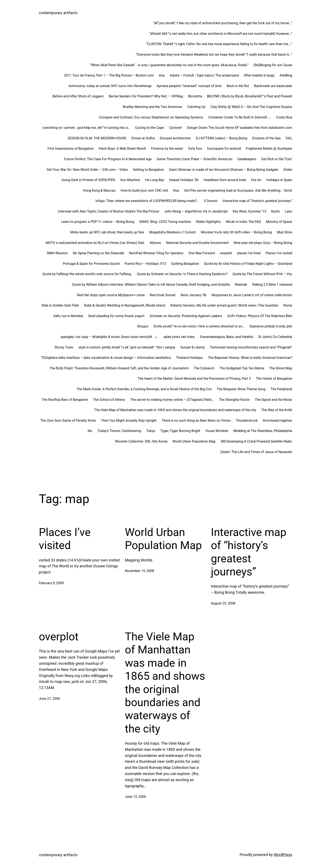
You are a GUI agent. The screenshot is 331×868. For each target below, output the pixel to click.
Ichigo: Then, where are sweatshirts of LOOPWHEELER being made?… (147, 201)
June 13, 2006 (136, 797)
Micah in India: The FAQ (243, 222)
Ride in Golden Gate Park (60, 305)
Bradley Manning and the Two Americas (153, 107)
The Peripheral (281, 389)
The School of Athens (109, 400)
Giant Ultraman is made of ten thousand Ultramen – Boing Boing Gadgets (224, 170)
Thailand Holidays (189, 358)
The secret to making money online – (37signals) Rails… (172, 400)
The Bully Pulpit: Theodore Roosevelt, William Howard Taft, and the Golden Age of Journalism (119, 368)
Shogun (143, 326)
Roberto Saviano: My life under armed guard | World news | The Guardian (224, 305)
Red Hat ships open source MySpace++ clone (111, 295)
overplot (226, 253)
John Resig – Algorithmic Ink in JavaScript (196, 211)
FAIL (289, 138)
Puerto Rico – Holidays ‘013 (145, 264)
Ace (162, 75)
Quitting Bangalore (185, 264)
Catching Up (196, 107)
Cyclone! (176, 128)
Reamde (241, 285)
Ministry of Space (279, 222)
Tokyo (151, 431)
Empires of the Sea (266, 138)
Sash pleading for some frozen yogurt (116, 316)
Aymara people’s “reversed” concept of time (189, 86)
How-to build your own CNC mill (144, 190)
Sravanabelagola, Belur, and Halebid (227, 337)
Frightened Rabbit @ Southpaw (269, 149)
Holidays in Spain (279, 180)
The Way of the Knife (277, 410)
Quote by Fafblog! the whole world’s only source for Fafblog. (87, 274)
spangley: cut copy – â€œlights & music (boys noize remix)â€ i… (109, 337)
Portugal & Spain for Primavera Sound (91, 264)
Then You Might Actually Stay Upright (129, 421)
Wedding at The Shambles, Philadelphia (263, 431)
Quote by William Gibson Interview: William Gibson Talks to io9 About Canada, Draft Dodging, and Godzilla (151, 285)
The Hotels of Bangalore (274, 379)
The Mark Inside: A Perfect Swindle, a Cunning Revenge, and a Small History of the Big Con (144, 389)
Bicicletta (195, 96)
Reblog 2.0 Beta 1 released (272, 285)
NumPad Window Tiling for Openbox (156, 253)
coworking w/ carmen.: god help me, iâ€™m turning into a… (86, 128)
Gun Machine (130, 180)
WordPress (283, 855)
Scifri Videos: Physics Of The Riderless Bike (260, 316)
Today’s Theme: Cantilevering (119, 431)
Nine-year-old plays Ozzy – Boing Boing (263, 243)
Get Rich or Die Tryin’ (277, 159)
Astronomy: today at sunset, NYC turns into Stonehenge (110, 86)
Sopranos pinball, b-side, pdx (271, 326)
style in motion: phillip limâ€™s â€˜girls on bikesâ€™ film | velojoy (127, 347)
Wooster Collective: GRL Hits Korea (141, 441)
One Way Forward (202, 253)
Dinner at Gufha (143, 138)
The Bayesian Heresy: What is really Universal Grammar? (250, 358)
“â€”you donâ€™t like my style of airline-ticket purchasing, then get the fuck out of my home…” (223, 23)
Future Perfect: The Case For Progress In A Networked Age (108, 159)
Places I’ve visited (279, 253)
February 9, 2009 (51, 583)
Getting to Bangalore (148, 170)
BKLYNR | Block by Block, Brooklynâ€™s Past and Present (250, 96)
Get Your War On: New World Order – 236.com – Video (87, 170)
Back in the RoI (238, 86)
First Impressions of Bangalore (71, 149)
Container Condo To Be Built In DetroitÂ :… (239, 117)
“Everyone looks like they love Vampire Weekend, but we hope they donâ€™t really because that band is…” (214, 55)
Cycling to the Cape (150, 128)
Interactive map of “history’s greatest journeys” (257, 201)
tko (90, 431)
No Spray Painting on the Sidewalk (98, 253)
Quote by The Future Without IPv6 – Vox (262, 274)
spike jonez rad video (179, 337)
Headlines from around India (225, 180)
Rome (288, 305)
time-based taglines (277, 421)
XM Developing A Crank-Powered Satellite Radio (256, 441)
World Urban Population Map (194, 441)
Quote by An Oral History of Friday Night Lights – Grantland (248, 264)
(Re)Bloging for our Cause (273, 65)
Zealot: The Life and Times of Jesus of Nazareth (256, 452)
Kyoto (276, 211)
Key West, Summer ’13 (250, 211)
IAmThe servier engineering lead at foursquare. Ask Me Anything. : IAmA (238, 190)
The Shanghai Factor (234, 400)
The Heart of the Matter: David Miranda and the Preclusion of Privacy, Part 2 (194, 379)
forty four (195, 149)
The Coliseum (204, 368)
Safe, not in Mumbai (68, 316)
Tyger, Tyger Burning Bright (180, 431)
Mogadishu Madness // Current (173, 232)
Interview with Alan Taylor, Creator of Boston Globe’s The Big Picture (109, 211)
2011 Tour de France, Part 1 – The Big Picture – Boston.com (109, 75)
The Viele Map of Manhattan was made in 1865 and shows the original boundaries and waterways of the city (175, 410)
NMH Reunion (57, 253)
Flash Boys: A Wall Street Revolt (122, 149)
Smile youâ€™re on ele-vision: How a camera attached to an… (199, 326)
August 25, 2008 (223, 603)
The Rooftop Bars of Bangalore (65, 400)
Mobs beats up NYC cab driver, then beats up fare (107, 232)
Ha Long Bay (155, 180)
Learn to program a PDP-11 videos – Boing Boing (98, 222)
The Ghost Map (281, 368)
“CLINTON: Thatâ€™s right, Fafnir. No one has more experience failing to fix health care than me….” (219, 44)
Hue (176, 190)
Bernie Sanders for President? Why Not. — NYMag (146, 96)
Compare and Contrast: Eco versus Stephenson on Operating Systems (151, 117)
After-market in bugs (259, 75)
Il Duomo (211, 201)
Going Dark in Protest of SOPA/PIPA (88, 180)
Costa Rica (284, 117)
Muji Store (285, 232)
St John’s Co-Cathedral (275, 337)
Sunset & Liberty (193, 347)
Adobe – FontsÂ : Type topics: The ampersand (204, 75)
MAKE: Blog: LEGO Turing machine (165, 222)
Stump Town (64, 347)
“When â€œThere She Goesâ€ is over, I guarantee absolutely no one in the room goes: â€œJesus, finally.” (169, 65)
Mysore (155, 243)
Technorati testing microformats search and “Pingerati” (251, 347)
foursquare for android (224, 149)
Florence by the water (167, 149)
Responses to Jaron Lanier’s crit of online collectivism (252, 295)
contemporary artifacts (58, 13)
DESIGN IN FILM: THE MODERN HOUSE (97, 138)
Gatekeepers (247, 159)
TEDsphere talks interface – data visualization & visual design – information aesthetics (106, 358)
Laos (288, 211)
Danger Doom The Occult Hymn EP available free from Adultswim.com (239, 128)
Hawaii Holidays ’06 (184, 180)
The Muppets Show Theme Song (241, 389)
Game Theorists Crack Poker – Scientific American (194, 159)
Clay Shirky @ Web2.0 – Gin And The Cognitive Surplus (251, 107)
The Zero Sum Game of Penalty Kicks (68, 421)
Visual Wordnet (217, 431)
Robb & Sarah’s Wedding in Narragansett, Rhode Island (124, 305)
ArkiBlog (286, 75)
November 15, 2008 (140, 571)
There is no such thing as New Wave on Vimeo (196, 421)
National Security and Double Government (197, 243)
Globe (288, 170)
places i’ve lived (249, 253)
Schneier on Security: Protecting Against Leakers (186, 316)
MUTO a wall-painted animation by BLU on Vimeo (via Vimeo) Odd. (95, 243)
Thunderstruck (247, 421)
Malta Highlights (208, 222)
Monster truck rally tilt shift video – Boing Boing (236, 232)
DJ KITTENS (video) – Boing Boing (221, 138)
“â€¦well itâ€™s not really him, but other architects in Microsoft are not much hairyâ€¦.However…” (221, 34)
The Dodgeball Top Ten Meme (242, 368)
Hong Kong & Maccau (99, 190)
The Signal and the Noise (273, 400)
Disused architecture (175, 138)
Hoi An (256, 180)
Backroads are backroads (273, 86)
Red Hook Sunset (163, 295)
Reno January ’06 (194, 295)
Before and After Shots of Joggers (78, 96)
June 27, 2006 (49, 699)
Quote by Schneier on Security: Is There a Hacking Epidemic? (182, 274)
